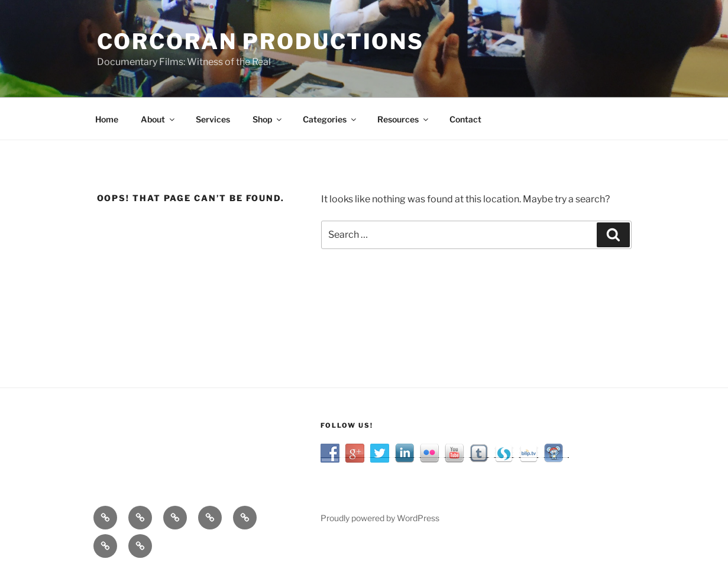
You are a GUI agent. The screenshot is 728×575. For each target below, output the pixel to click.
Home (107, 119)
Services (213, 119)
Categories (330, 119)
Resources (404, 119)
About (158, 119)
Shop (268, 119)
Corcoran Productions (261, 41)
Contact (465, 119)
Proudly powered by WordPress (380, 518)
